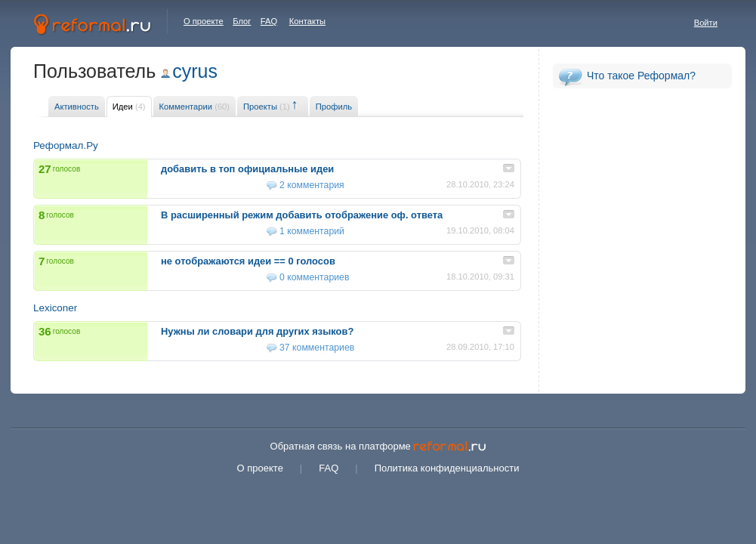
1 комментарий (312, 231)
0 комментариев (314, 277)
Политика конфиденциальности (447, 468)
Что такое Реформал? (641, 76)
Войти (706, 23)
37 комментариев (317, 348)
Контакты (307, 21)
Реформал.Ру (66, 145)
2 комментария (312, 185)
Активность (77, 107)
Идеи (129, 107)
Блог (242, 21)
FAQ (269, 21)
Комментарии (194, 107)
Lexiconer (55, 308)
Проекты (267, 107)
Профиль (334, 107)
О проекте (204, 21)
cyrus (195, 71)
